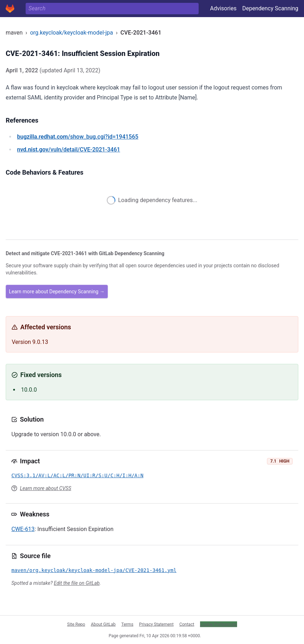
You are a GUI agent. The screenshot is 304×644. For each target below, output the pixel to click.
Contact (187, 624)
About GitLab (103, 624)
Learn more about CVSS (46, 488)
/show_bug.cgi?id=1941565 (78, 137)
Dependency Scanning (270, 8)
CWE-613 (23, 529)
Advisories (223, 8)
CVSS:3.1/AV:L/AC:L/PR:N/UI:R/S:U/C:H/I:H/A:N (77, 475)
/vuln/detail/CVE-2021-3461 (69, 150)
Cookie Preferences (219, 624)
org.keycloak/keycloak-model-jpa (71, 33)
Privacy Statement (156, 624)
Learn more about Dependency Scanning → (57, 292)
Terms (127, 624)
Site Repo (76, 624)
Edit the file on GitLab (77, 583)
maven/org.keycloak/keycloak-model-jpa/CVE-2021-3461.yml (94, 570)
